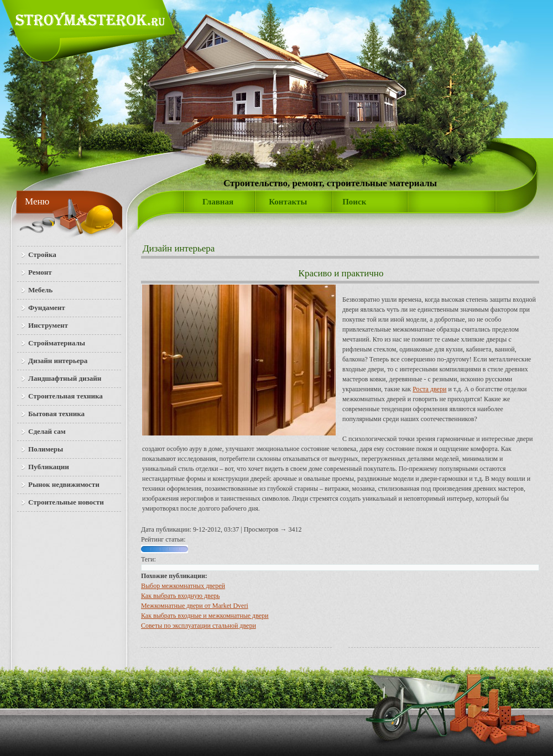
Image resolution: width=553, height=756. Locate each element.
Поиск (354, 202)
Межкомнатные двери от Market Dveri (195, 606)
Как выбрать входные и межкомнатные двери (205, 616)
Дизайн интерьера (179, 248)
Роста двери (429, 389)
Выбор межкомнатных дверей (183, 586)
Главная (218, 202)
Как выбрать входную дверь (180, 596)
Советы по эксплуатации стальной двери (199, 626)
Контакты (288, 202)
